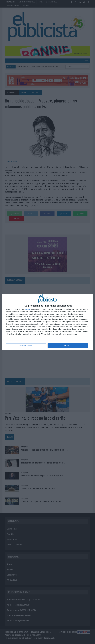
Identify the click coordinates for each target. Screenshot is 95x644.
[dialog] (48, 322)
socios (27, 309)
